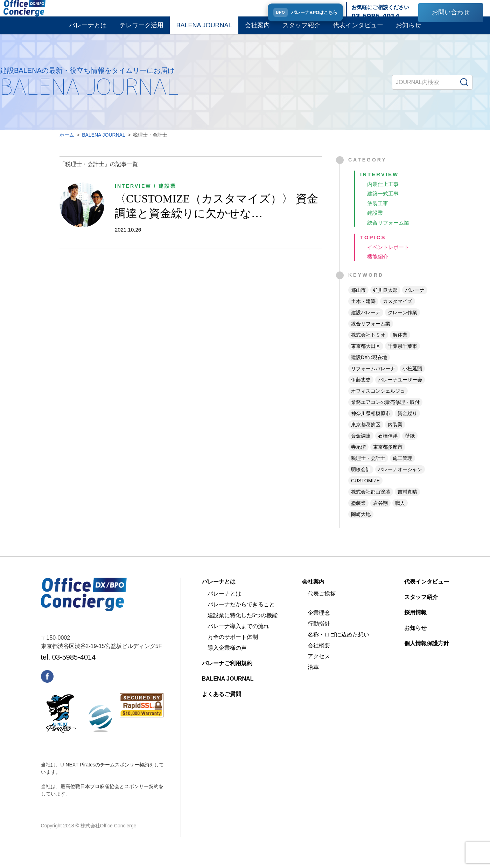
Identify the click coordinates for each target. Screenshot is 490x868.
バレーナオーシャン (400, 480)
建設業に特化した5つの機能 (243, 625)
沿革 (313, 677)
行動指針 (319, 634)
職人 (400, 513)
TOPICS (374, 246)
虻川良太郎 (385, 300)
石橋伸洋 (388, 446)
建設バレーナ (366, 323)
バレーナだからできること (241, 615)
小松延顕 (412, 379)
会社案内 (257, 31)
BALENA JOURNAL (204, 31)
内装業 (395, 435)
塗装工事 (378, 211)
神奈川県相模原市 (371, 423)
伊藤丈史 (361, 390)
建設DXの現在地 (369, 367)
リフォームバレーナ (373, 379)
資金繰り (407, 423)
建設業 (376, 221)
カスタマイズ (398, 311)
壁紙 (410, 446)
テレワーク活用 (141, 31)
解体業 (400, 345)
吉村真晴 (407, 502)
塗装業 (358, 513)
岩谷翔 (380, 513)
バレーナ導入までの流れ (238, 636)
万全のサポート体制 (233, 647)
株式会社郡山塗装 (371, 502)
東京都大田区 (366, 356)
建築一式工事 (384, 201)
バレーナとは (88, 31)
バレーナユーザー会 (400, 390)
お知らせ (408, 31)
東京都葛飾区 (366, 435)
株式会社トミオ (368, 345)
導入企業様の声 (227, 658)
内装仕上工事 (384, 190)
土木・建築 (363, 311)
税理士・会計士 (368, 468)
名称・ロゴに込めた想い (338, 645)
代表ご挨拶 (322, 604)
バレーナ (415, 300)
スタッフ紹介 (301, 31)
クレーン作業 (402, 323)
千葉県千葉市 (402, 356)
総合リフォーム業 (390, 231)
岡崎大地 (361, 524)
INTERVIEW (380, 180)
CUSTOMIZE (365, 491)
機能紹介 (378, 267)
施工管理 (402, 468)
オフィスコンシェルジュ (378, 401)
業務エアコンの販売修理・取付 (385, 412)
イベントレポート (390, 257)
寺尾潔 (358, 457)
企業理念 (319, 623)
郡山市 (358, 300)
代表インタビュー (358, 31)
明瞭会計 (361, 480)
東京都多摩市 (388, 457)
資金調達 (361, 446)
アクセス (319, 666)
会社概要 (319, 656)
